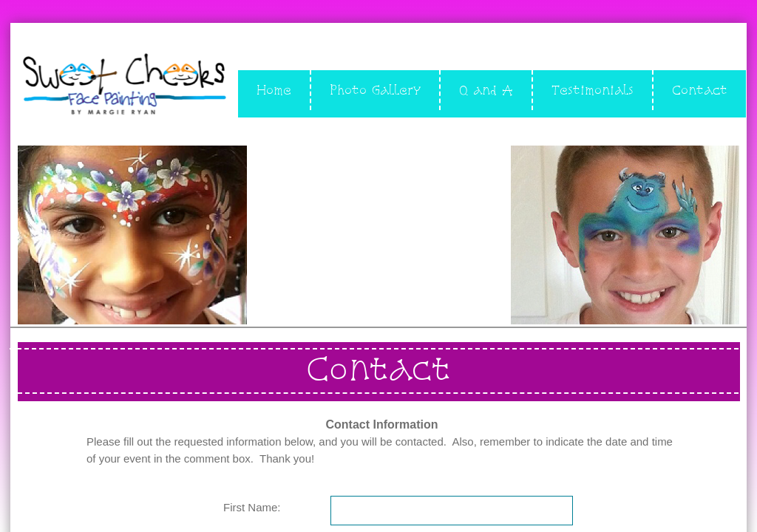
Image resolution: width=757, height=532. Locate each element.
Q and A (486, 90)
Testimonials (593, 90)
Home (274, 90)
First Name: (252, 507)
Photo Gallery (375, 90)
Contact (700, 90)
